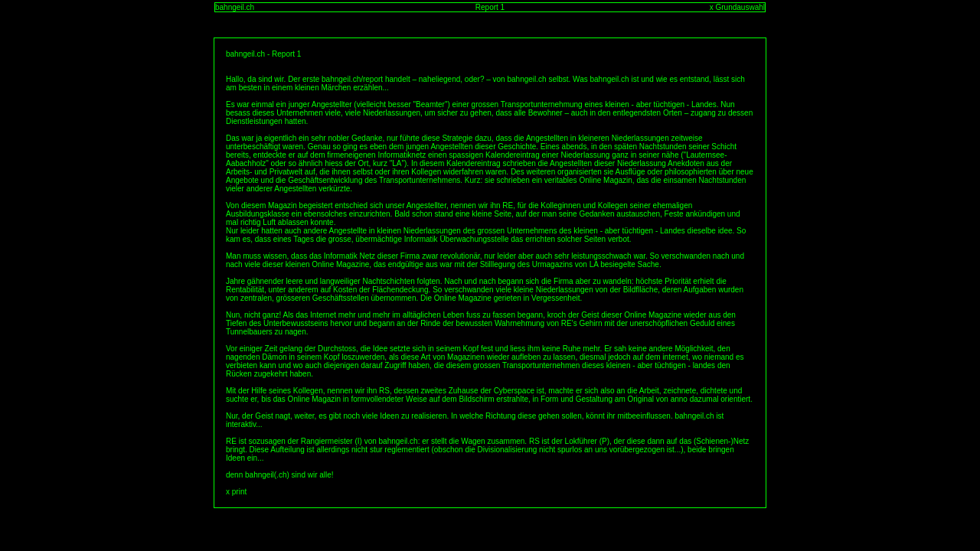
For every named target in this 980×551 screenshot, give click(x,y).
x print (236, 492)
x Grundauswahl (737, 7)
